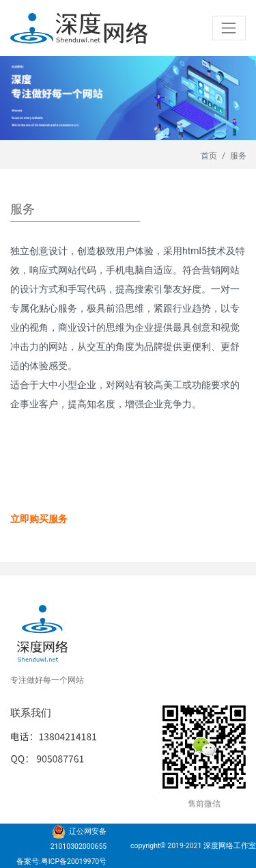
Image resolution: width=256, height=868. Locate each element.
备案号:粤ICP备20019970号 (61, 862)
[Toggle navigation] (229, 28)
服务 (238, 156)
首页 (209, 156)
